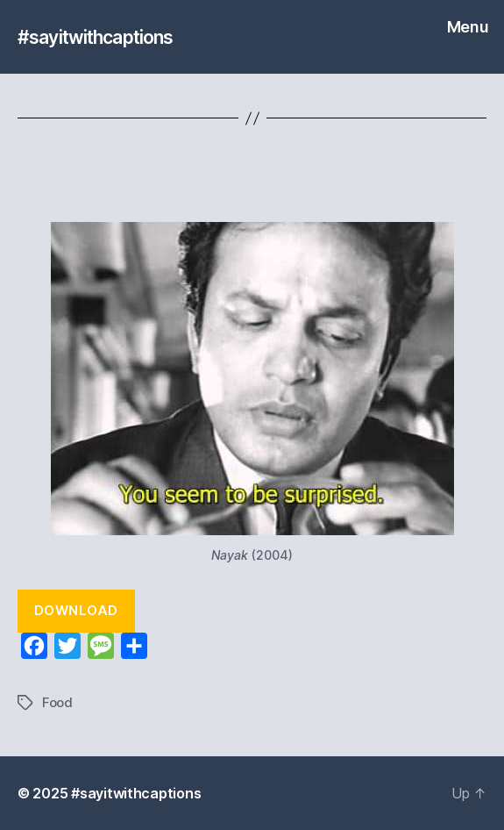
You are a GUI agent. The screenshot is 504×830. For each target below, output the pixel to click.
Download (76, 610)
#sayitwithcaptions (95, 37)
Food (57, 702)
